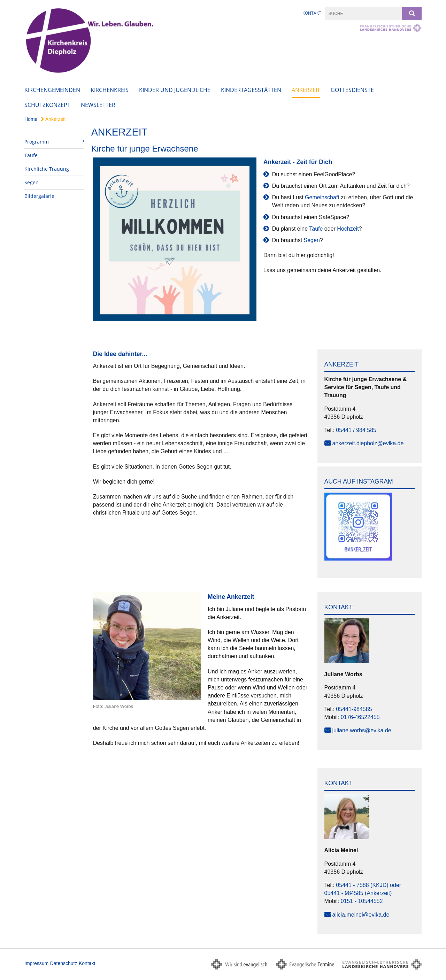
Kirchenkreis (110, 90)
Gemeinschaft (322, 197)
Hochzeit (348, 229)
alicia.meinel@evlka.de (361, 915)
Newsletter (98, 105)
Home (31, 119)
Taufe (31, 155)
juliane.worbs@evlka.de (362, 730)
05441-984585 (354, 709)
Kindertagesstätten (251, 90)
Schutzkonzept (47, 105)
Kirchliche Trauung (47, 169)
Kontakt (312, 13)
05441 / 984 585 (356, 430)
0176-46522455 (360, 717)
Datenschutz (64, 963)
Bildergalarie (39, 196)
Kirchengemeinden (52, 90)
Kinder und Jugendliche (175, 90)
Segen (32, 182)
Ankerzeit (306, 90)
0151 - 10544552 (362, 901)
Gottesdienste (352, 90)
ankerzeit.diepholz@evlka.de (368, 443)
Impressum (36, 963)
